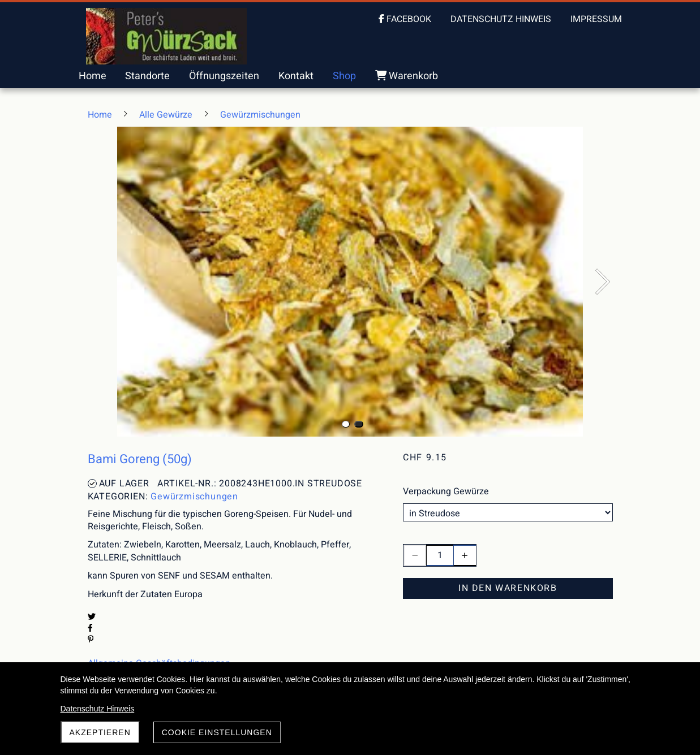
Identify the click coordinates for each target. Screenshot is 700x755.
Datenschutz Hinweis (98, 709)
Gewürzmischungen (194, 497)
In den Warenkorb (508, 588)
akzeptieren (100, 732)
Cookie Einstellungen (217, 732)
